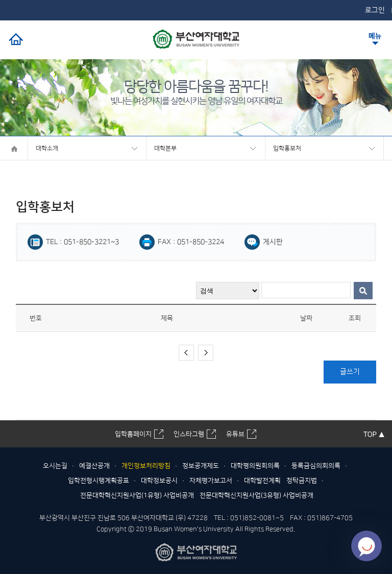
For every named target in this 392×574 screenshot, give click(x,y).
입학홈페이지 (133, 434)
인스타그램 (189, 434)
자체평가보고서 (211, 481)
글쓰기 (350, 372)
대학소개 (47, 148)
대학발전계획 (262, 481)
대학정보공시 (159, 481)
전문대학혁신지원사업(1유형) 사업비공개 (137, 495)
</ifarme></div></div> (366, 546)
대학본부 (165, 148)
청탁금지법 (302, 481)
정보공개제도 (201, 466)
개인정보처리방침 (146, 466)
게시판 (273, 242)
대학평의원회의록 (255, 466)
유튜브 (235, 434)
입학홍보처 (287, 148)
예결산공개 (94, 466)
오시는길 (55, 466)
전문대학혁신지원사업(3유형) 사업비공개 (256, 495)
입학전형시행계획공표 (99, 481)
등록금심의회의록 (316, 466)
